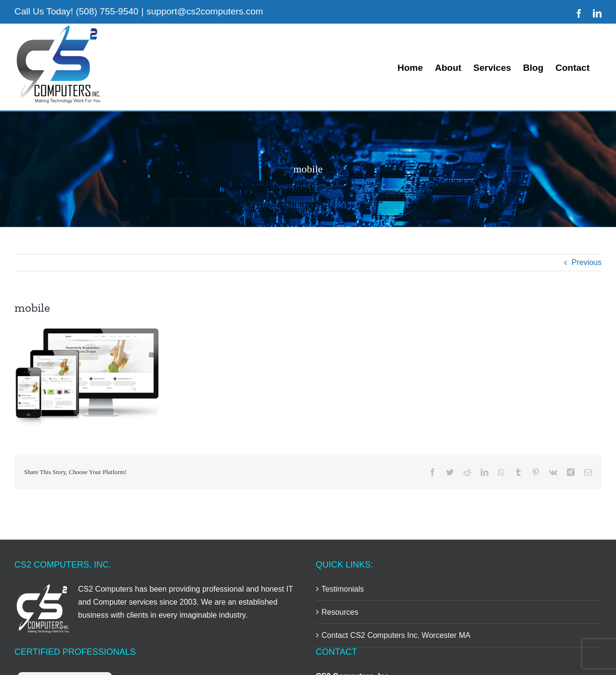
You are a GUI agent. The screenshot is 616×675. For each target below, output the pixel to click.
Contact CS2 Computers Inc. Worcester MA (396, 635)
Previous (587, 262)
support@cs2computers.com (205, 11)
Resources (340, 612)
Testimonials (343, 589)
